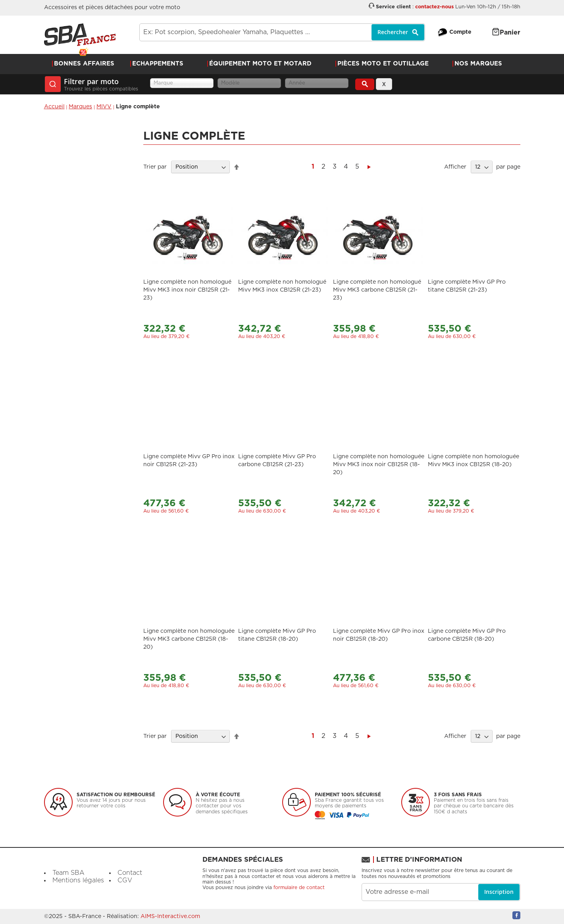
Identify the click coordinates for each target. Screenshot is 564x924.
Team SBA (68, 873)
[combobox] (282, 32)
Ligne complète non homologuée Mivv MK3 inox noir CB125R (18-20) (379, 465)
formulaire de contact (299, 888)
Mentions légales (78, 880)
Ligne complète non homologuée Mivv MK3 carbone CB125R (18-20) (189, 639)
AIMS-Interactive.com (170, 916)
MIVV (104, 107)
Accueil (54, 107)
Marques (80, 107)
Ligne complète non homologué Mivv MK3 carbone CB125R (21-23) (377, 290)
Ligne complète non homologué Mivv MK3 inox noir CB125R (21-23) (187, 290)
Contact (130, 873)
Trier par (155, 167)
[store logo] (80, 35)
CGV (125, 880)
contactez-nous (434, 7)
